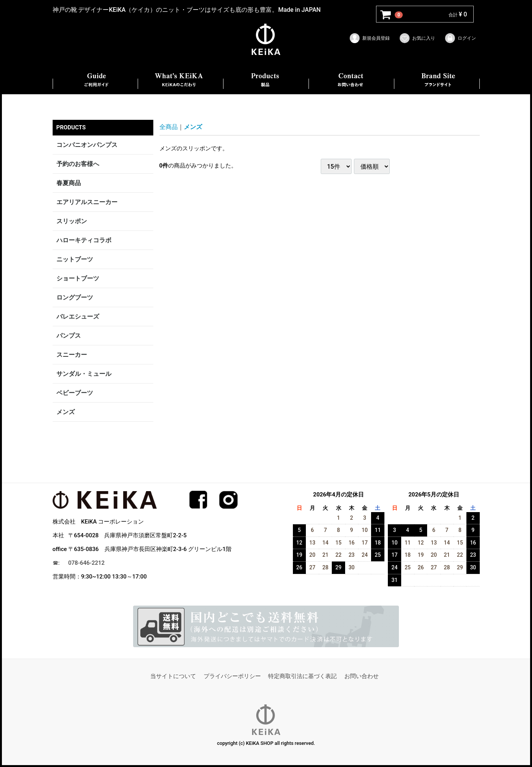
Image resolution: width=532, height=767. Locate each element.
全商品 (169, 127)
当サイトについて (173, 677)
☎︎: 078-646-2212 (79, 563)
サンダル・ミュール (84, 374)
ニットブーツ (75, 259)
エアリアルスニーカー (87, 202)
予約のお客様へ (78, 164)
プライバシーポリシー (232, 677)
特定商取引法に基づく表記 (302, 677)
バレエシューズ (78, 317)
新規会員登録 (369, 38)
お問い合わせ (362, 677)
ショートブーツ (78, 278)
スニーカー (72, 355)
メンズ (66, 412)
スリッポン (72, 221)
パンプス (69, 336)
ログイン (460, 38)
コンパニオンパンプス (87, 145)
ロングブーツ (75, 297)
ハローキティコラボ (84, 240)
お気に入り (417, 38)
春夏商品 (69, 183)
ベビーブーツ (75, 393)
